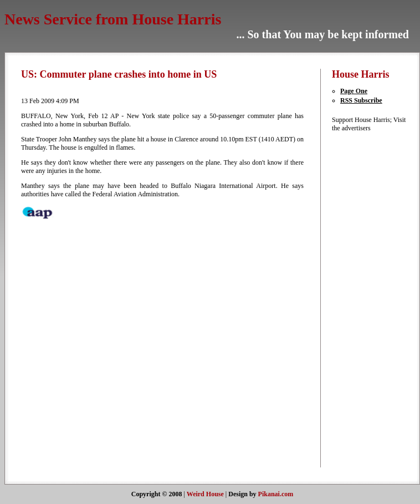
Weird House (205, 494)
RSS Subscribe (361, 100)
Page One (354, 91)
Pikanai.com (276, 494)
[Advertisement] (365, 299)
